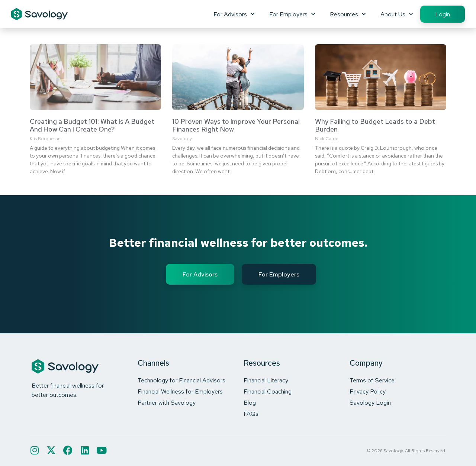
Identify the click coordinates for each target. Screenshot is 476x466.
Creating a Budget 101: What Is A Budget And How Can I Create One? (92, 125)
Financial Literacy (266, 380)
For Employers (292, 14)
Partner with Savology (167, 402)
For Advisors (234, 14)
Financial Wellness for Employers (180, 391)
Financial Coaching (268, 391)
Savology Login (370, 402)
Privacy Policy (368, 391)
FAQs (251, 414)
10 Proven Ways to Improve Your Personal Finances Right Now (236, 125)
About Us (397, 14)
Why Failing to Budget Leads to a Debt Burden (375, 125)
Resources (348, 14)
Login (443, 14)
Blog (250, 402)
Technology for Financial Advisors (181, 380)
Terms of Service (372, 380)
